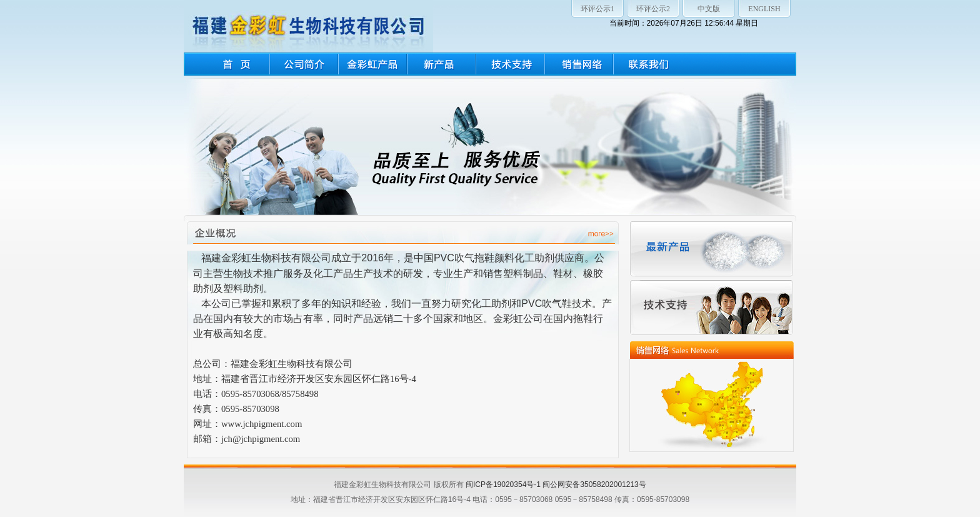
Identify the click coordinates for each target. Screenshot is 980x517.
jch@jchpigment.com (261, 439)
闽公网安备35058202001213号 (594, 484)
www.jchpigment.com (262, 424)
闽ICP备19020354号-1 (503, 484)
